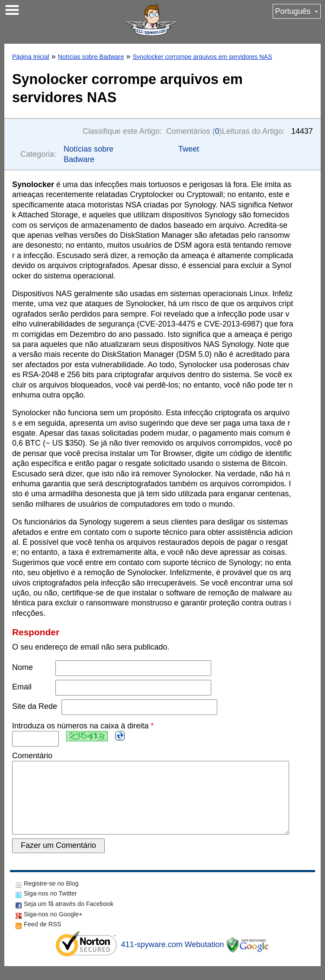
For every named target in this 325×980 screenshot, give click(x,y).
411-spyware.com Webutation (173, 958)
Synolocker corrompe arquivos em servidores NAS (202, 57)
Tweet (189, 149)
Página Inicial (31, 57)
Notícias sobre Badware (91, 57)
